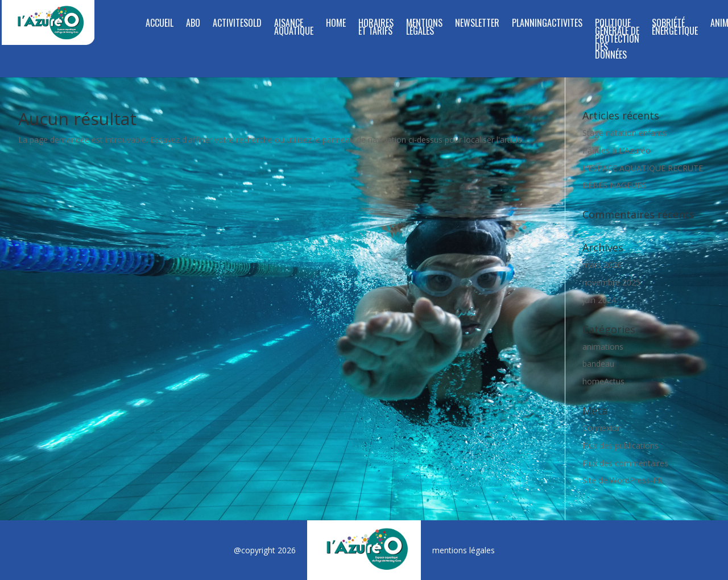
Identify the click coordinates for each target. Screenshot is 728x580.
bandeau (598, 364)
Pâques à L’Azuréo (617, 150)
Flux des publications (621, 446)
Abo (193, 24)
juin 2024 (599, 300)
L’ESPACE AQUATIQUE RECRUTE (643, 168)
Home (336, 24)
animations (603, 347)
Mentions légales (424, 28)
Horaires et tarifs (376, 28)
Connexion (602, 428)
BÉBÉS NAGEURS (615, 185)
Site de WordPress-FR (622, 480)
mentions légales (464, 550)
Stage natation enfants (624, 133)
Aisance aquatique (294, 28)
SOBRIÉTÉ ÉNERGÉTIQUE (675, 28)
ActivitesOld (237, 24)
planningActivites (547, 24)
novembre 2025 (611, 282)
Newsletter (477, 24)
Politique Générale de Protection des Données (617, 40)
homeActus (603, 381)
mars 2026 (602, 265)
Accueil (160, 24)
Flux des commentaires (625, 463)
